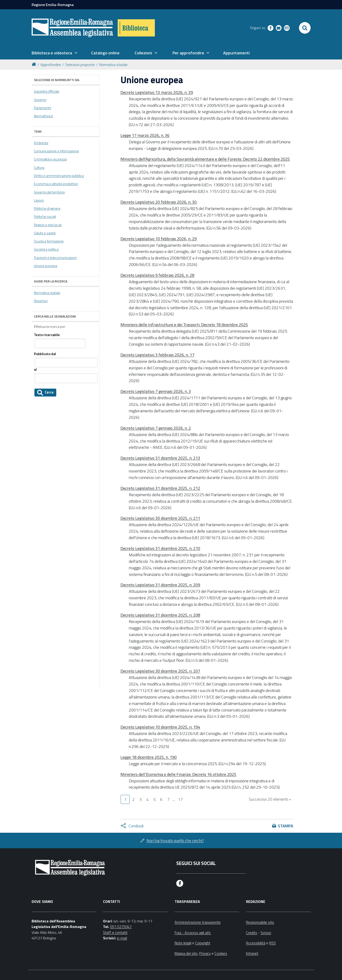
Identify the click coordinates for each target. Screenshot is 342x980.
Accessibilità (256, 943)
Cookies (221, 953)
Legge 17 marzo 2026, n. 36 (145, 135)
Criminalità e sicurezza (50, 159)
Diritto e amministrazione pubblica (59, 176)
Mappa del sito (186, 953)
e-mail (122, 938)
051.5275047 (121, 927)
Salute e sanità (45, 233)
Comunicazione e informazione (56, 151)
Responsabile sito (260, 922)
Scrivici (266, 933)
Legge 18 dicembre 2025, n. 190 (149, 757)
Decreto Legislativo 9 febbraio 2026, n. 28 (157, 275)
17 (180, 799)
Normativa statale (113, 65)
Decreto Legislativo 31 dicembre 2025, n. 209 (160, 585)
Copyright (203, 943)
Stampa (286, 826)
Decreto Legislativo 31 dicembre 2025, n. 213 (160, 458)
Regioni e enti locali (48, 225)
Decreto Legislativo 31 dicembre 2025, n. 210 (160, 548)
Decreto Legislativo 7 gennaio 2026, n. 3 (156, 391)
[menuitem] (54, 53)
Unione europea (46, 266)
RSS (272, 943)
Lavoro (39, 200)
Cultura (39, 167)
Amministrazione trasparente (198, 922)
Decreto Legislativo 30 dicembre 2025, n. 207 (160, 671)
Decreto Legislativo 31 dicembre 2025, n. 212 (160, 488)
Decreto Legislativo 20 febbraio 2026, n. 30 (159, 202)
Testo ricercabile (47, 335)
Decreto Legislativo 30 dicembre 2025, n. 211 (160, 518)
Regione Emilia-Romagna (53, 5)
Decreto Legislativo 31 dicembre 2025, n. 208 (160, 615)
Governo (40, 100)
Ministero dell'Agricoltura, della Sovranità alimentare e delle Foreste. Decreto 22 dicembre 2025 (205, 159)
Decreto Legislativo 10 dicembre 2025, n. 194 (160, 727)
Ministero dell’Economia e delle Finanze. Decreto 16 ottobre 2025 (178, 774)
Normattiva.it (43, 116)
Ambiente (41, 143)
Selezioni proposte (80, 65)
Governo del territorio (49, 192)
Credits (252, 933)
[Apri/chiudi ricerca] (305, 28)
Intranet (252, 953)
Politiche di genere (47, 208)
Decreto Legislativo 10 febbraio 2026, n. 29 (159, 239)
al (35, 370)
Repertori (41, 301)
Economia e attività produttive (56, 184)
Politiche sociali (45, 216)
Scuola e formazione (49, 241)
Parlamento (43, 108)
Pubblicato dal (45, 354)
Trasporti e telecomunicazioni (55, 258)
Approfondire (51, 65)
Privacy (205, 953)
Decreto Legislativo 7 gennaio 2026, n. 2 (156, 428)
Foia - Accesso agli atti (193, 933)
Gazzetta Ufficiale (47, 91)
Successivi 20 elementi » (270, 799)
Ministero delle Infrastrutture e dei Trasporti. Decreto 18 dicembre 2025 (184, 325)
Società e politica (46, 249)
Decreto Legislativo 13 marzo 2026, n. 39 (157, 92)
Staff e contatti (115, 932)
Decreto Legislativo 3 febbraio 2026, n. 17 (157, 355)
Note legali (183, 943)
